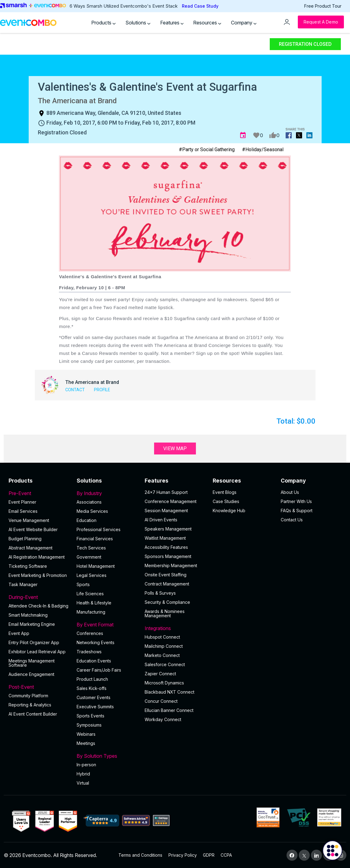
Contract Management (167, 584)
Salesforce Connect (165, 664)
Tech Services (91, 548)
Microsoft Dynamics (164, 683)
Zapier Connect (160, 674)
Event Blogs (225, 492)
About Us (290, 492)
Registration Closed (305, 44)
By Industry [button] (107, 493)
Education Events (94, 661)
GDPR (209, 855)
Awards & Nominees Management (165, 613)
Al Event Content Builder (33, 714)
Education (87, 520)
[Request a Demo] (321, 22)
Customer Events (94, 697)
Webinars (86, 734)
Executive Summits (95, 707)
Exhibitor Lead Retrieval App (37, 652)
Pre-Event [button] (39, 493)
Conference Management (171, 501)
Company (244, 23)
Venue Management (29, 520)
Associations (89, 502)
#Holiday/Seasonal (263, 150)
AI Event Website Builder (33, 529)
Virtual (83, 783)
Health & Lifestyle (94, 603)
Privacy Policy (183, 855)
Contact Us (292, 520)
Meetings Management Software (32, 663)
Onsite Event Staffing (166, 575)
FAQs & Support (297, 511)
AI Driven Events (161, 520)
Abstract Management (31, 548)
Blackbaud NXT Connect (170, 692)
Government (89, 557)
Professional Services (99, 529)
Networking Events (96, 642)
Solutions (138, 23)
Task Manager (23, 584)
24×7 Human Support (166, 492)
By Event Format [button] (107, 625)
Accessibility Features (166, 547)
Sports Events (90, 716)
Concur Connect (161, 701)
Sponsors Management (168, 556)
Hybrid (83, 774)
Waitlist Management (165, 538)
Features (172, 23)
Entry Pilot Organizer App (34, 642)
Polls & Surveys (160, 593)
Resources (207, 23)
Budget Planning (25, 539)
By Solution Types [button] (107, 756)
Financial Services (95, 539)
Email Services (23, 511)
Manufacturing (91, 612)
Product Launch (92, 679)
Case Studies (226, 501)
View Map (175, 449)
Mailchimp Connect (164, 646)
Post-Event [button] (39, 687)
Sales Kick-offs (92, 688)
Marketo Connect (162, 655)
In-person (86, 765)
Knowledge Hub (229, 511)
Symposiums (89, 725)
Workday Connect (163, 719)
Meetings (86, 743)
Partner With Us (296, 501)
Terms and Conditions (140, 855)
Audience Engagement (31, 674)
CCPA (226, 855)
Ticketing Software (28, 566)
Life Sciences (90, 594)
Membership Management (171, 565)
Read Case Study (200, 6)
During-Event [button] (39, 597)
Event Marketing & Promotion (38, 575)
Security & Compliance (167, 602)
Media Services (92, 511)
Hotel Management (96, 566)
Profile (102, 390)
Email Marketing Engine (32, 624)
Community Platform (28, 696)
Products (103, 23)
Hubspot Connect (162, 637)
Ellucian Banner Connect (169, 710)
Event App (19, 633)
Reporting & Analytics (30, 705)
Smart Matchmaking (28, 615)
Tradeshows (89, 652)
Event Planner (22, 502)
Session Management (166, 511)
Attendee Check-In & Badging (38, 606)
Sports (83, 584)
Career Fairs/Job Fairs (99, 670)
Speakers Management (168, 529)
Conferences (90, 633)
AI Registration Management (37, 557)
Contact (75, 390)
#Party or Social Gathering (207, 150)
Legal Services (92, 575)
